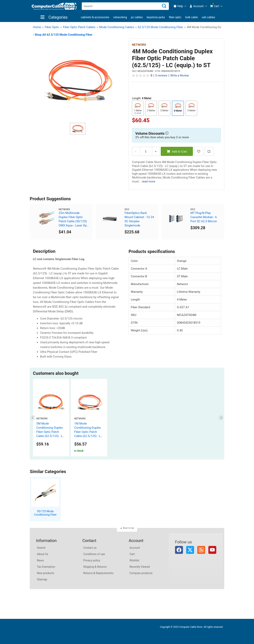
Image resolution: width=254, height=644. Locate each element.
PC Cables (137, 17)
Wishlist (134, 560)
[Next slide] (221, 418)
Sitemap (42, 579)
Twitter (190, 550)
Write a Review (180, 76)
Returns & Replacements (98, 573)
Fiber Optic (175, 17)
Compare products (141, 573)
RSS (201, 550)
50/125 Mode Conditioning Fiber (45, 513)
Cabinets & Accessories (95, 17)
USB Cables (208, 17)
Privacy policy (92, 560)
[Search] (164, 6)
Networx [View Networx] (139, 45)
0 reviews (161, 76)
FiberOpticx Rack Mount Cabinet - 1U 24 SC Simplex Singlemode (139, 219)
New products (46, 573)
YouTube (212, 550)
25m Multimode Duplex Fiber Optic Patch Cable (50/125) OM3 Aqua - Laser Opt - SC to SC (74, 219)
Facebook (179, 550)
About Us (43, 554)
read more (149, 181)
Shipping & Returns (95, 567)
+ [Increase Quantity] (156, 151)
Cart (132, 554)
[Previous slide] (33, 418)
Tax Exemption (46, 567)
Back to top (128, 528)
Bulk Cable (192, 17)
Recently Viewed (140, 567)
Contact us (90, 548)
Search (41, 548)
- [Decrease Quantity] (136, 151)
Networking (120, 17)
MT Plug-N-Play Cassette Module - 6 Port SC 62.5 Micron (204, 217)
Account (135, 548)
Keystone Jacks (156, 17)
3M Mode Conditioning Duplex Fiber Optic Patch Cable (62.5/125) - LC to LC (50, 432)
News (40, 560)
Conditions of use (94, 554)
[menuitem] (180, 6)
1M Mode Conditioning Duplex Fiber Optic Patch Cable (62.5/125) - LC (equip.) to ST (88, 432)
